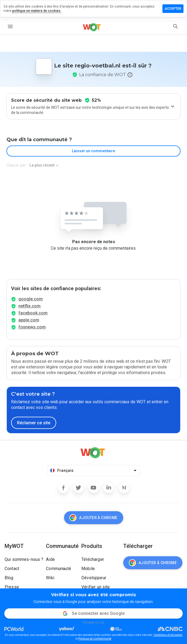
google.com (31, 299)
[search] (176, 26)
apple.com (29, 320)
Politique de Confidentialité (95, 639)
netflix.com (29, 306)
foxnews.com (32, 327)
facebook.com (33, 313)
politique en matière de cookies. (37, 11)
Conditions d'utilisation (168, 635)
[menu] (10, 26)
